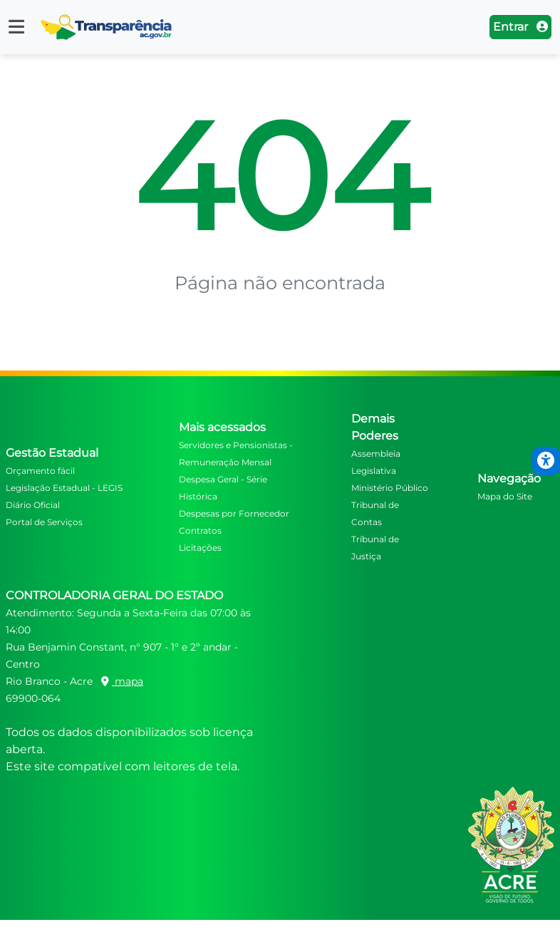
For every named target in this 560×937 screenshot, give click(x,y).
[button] (16, 27)
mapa (122, 681)
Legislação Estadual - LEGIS (64, 488)
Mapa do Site (505, 496)
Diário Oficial (33, 505)
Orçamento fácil (40, 471)
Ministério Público (390, 488)
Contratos (200, 530)
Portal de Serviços (44, 522)
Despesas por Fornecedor (234, 513)
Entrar (520, 27)
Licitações (200, 548)
